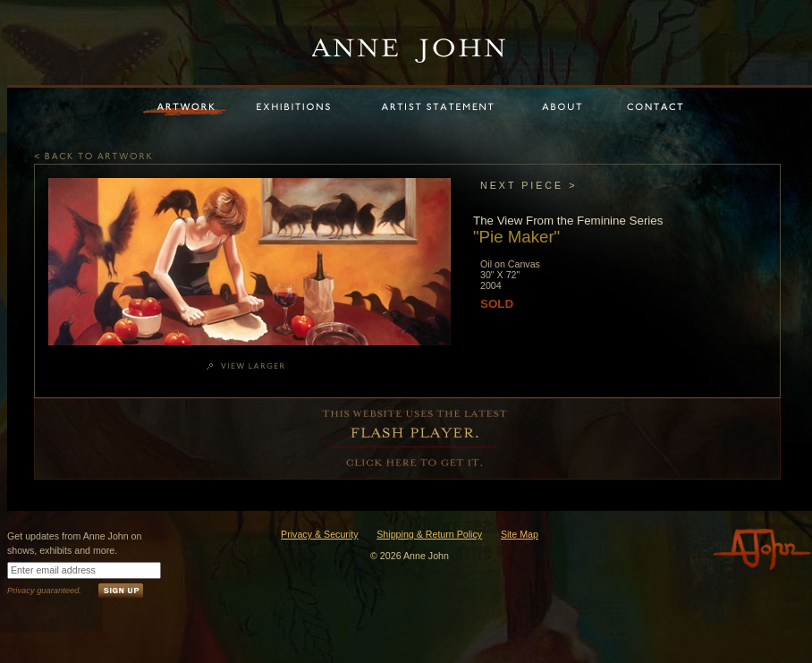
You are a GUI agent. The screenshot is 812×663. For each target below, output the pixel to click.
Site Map (520, 534)
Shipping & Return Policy (429, 534)
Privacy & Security (319, 534)
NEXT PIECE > (529, 185)
